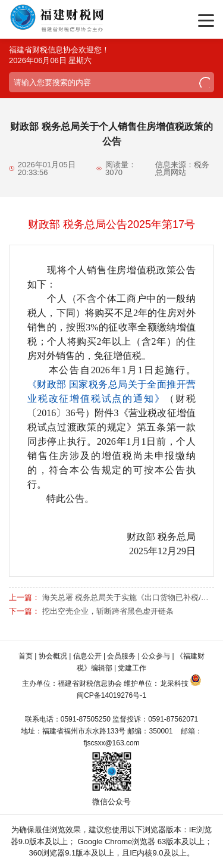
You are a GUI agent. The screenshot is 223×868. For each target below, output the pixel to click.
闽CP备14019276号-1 (111, 695)
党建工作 (132, 668)
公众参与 (156, 656)
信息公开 (87, 656)
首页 (26, 656)
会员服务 (121, 656)
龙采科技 (174, 683)
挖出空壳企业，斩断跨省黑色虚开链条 (108, 611)
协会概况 (53, 656)
